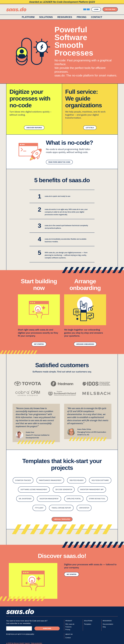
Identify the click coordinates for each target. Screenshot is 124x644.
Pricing (82, 17)
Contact (68, 638)
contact (97, 17)
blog (104, 627)
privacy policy (30, 634)
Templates (88, 624)
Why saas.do (70, 624)
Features (68, 627)
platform (28, 17)
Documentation (108, 624)
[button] (46, 17)
